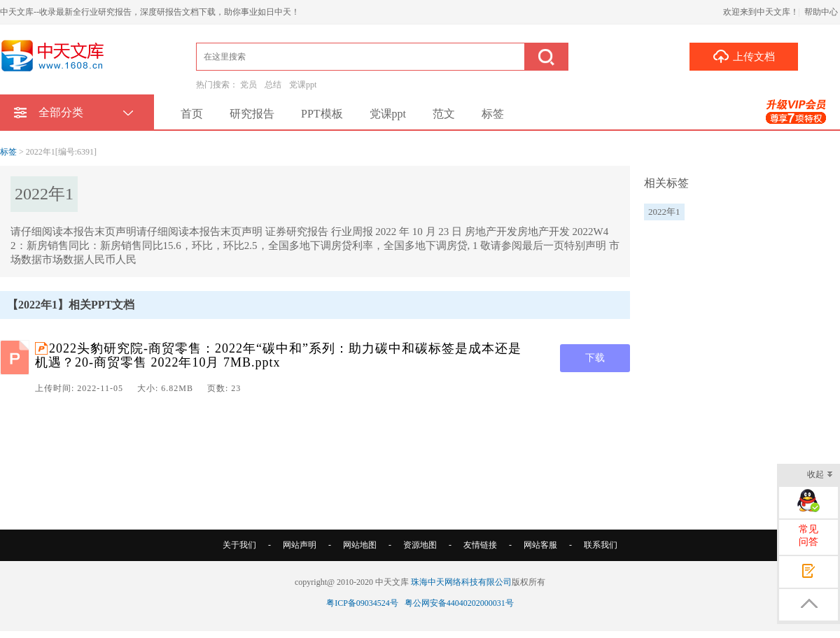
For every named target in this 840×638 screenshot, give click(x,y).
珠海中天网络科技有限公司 (461, 582)
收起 (820, 475)
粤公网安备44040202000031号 (459, 603)
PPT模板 (322, 114)
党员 (248, 85)
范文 (444, 114)
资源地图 (420, 545)
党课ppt (303, 85)
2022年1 (664, 212)
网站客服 (540, 545)
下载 (595, 358)
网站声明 (300, 545)
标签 (493, 114)
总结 (273, 85)
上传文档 (744, 56)
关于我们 (239, 545)
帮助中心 (821, 12)
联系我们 (601, 545)
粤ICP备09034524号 (362, 603)
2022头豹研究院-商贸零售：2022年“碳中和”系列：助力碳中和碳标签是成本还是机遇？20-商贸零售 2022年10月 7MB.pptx (278, 355)
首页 (192, 114)
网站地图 (360, 545)
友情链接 (480, 545)
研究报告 (252, 114)
